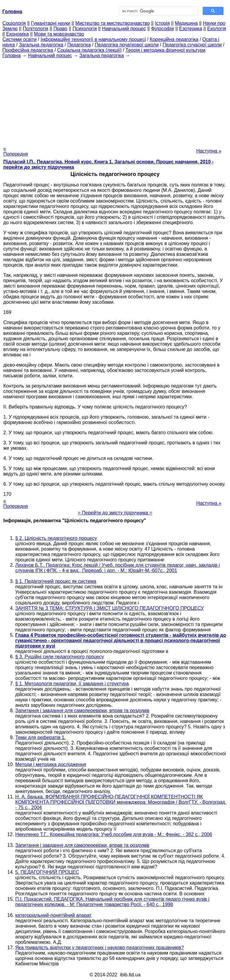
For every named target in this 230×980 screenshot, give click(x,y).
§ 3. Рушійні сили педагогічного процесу (60, 657)
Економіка (18, 34)
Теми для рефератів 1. (40, 737)
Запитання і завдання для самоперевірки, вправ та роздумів (82, 711)
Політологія (35, 29)
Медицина (186, 23)
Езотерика (191, 29)
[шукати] (158, 11)
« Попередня (16, 151)
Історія (162, 23)
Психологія (85, 29)
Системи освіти (19, 39)
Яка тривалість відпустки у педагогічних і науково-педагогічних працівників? (100, 948)
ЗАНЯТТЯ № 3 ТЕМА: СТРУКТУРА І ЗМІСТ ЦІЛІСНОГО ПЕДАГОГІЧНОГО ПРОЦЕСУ (109, 608)
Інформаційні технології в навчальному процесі (93, 39)
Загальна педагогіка (41, 45)
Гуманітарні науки (50, 23)
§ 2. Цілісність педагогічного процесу (56, 538)
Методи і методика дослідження (51, 764)
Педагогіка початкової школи (127, 45)
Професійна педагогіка (28, 50)
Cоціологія (14, 23)
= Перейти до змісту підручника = (115, 513)
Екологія (217, 29)
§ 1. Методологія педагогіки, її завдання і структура (72, 684)
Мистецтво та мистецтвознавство (113, 23)
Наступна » (209, 151)
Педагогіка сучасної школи (192, 45)
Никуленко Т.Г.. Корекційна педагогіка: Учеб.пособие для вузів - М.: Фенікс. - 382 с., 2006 (114, 834)
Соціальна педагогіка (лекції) (89, 50)
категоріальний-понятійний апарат (53, 915)
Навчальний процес (124, 29)
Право (60, 29)
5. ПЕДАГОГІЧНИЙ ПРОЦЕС (47, 872)
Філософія (162, 29)
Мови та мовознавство (59, 34)
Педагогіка (79, 45)
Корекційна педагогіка (174, 39)
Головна (12, 56)
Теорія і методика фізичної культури (165, 50)
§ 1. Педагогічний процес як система (56, 581)
